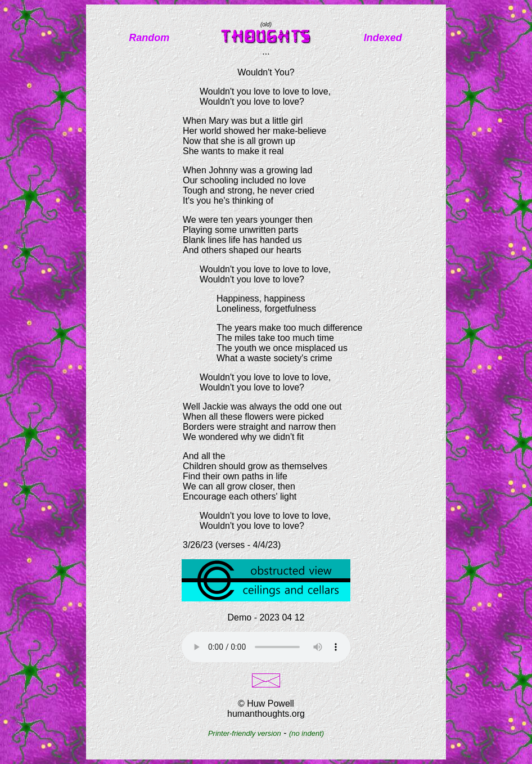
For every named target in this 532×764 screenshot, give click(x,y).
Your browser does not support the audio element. (266, 647)
